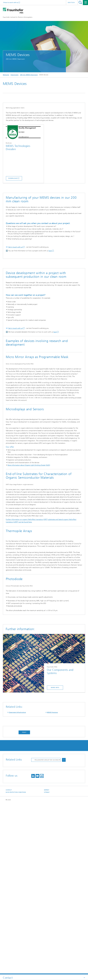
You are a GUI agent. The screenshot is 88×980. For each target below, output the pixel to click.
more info (55, 859)
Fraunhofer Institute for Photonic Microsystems (18, 17)
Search (80, 2)
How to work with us (11, 2)
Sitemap (47, 963)
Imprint (47, 961)
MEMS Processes (52, 883)
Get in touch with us (15, 280)
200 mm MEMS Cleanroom (29, 75)
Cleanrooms (14, 75)
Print (24, 903)
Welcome (6, 75)
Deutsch (71, 3)
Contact (9, 961)
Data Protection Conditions (16, 963)
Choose (64, 931)
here (50, 283)
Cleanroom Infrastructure (17, 883)
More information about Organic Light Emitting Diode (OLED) (29, 568)
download (13, 211)
